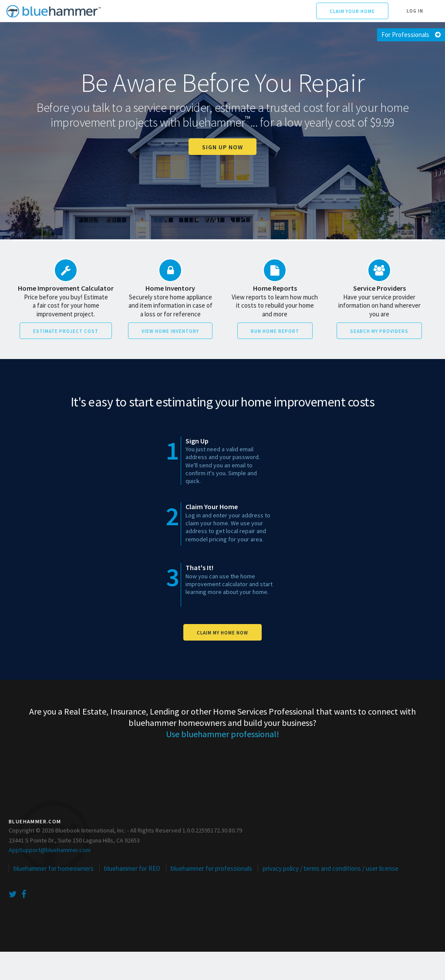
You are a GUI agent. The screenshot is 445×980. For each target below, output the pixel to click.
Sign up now (222, 147)
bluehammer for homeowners (54, 868)
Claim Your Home (352, 11)
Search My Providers (379, 331)
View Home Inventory (170, 331)
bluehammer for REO (132, 868)
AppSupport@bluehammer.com (50, 850)
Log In (415, 11)
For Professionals (405, 35)
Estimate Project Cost (66, 331)
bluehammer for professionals (211, 868)
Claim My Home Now (222, 633)
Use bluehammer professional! (222, 734)
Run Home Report (275, 331)
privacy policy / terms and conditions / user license (330, 868)
